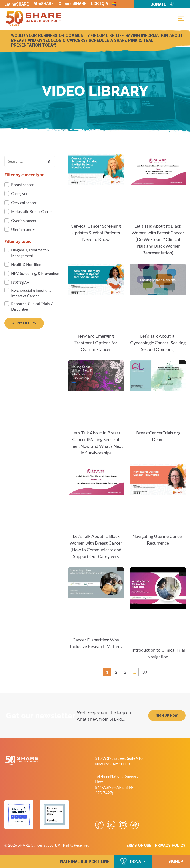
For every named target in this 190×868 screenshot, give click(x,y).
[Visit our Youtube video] (111, 825)
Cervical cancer (24, 203)
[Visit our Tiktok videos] (135, 825)
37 (146, 671)
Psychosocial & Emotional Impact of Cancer (32, 293)
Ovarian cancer (24, 221)
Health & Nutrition (26, 265)
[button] (181, 18)
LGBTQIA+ (20, 283)
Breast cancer (22, 185)
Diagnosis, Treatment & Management (30, 253)
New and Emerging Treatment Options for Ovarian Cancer (96, 343)
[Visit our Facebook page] (99, 825)
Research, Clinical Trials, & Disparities (32, 306)
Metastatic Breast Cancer (32, 212)
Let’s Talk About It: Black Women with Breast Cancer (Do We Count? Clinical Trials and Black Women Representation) (158, 239)
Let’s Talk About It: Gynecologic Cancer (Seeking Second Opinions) (158, 343)
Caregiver (19, 194)
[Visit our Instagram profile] (123, 825)
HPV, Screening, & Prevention (35, 273)
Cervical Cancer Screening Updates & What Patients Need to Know (96, 233)
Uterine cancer (23, 230)
